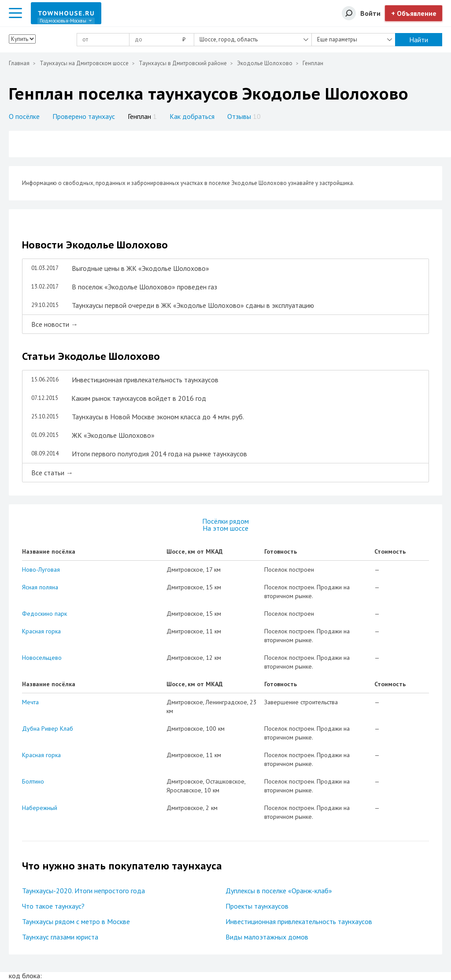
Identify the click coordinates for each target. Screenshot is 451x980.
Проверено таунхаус (84, 116)
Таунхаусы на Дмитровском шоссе (84, 63)
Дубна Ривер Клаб (48, 729)
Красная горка (41, 631)
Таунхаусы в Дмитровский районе (183, 63)
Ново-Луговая (41, 570)
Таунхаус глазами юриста (60, 937)
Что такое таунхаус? (53, 906)
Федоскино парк (44, 614)
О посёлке (24, 116)
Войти (370, 13)
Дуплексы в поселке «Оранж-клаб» (279, 891)
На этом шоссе (225, 528)
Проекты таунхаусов (257, 906)
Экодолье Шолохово (265, 63)
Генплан (142, 116)
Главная (19, 63)
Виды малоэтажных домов (267, 937)
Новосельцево (42, 658)
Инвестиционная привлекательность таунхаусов (299, 921)
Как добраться (192, 116)
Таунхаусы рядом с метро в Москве (76, 921)
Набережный (40, 808)
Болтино (33, 781)
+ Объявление (414, 13)
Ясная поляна (40, 587)
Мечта (30, 702)
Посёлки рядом (225, 521)
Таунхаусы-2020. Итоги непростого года (83, 891)
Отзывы (244, 116)
